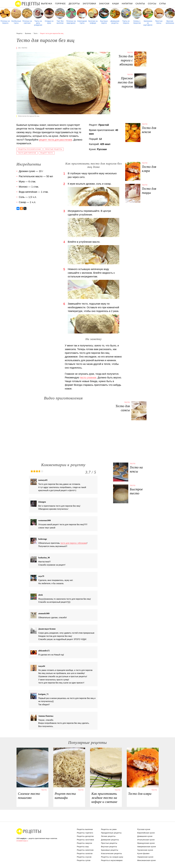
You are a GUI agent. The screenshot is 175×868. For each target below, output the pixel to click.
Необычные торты (16, 22)
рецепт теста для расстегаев (56, 140)
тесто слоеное (88, 378)
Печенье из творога (5, 22)
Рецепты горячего (85, 833)
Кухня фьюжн (143, 853)
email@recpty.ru (22, 841)
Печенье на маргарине (71, 22)
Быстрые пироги (104, 22)
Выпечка (47, 4)
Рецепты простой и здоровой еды (27, 4)
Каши (116, 4)
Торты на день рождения (38, 23)
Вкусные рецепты (109, 847)
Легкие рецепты (108, 836)
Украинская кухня (145, 857)
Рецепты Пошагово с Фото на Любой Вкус (29, 831)
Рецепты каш (83, 847)
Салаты (140, 4)
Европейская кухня (146, 833)
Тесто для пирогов (27, 153)
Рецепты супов (84, 860)
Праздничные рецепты (111, 833)
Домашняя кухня (145, 836)
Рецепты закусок (85, 843)
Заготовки (89, 4)
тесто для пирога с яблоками (74, 543)
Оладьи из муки (49, 22)
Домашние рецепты (115, 22)
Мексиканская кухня (147, 860)
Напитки (127, 4)
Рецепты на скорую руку (112, 857)
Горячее (60, 4)
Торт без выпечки (60, 22)
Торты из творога (126, 22)
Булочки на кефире (93, 22)
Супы (163, 4)
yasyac (24, 48)
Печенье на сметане (27, 22)
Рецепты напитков (85, 850)
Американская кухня (147, 847)
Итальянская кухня (146, 840)
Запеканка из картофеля (148, 23)
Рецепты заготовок (86, 840)
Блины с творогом (137, 22)
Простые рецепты (54, 149)
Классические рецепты (112, 853)
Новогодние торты (82, 22)
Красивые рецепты (110, 850)
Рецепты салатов (85, 853)
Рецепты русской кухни (30, 149)
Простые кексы (159, 22)
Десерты (74, 4)
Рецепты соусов (84, 857)
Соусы (152, 4)
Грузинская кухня (145, 850)
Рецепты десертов (85, 836)
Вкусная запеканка (170, 22)
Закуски (104, 4)
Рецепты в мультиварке (112, 860)
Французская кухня (146, 843)
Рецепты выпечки (85, 829)
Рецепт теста (47, 153)
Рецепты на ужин (109, 829)
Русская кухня (144, 829)
